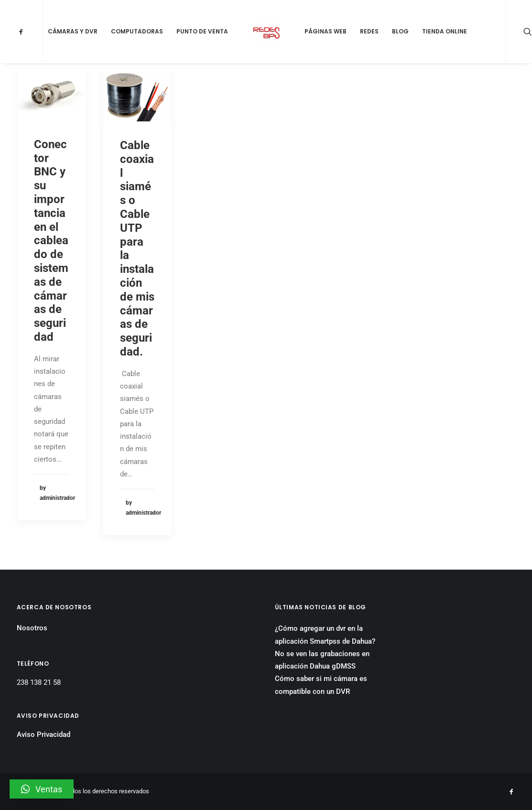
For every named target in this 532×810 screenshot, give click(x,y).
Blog (400, 31)
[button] (42, 789)
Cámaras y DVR (73, 31)
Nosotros (32, 628)
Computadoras (137, 31)
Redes (369, 31)
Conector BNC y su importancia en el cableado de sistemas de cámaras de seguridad (51, 241)
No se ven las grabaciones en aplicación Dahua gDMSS (322, 660)
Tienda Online (445, 31)
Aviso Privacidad (43, 734)
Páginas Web (326, 31)
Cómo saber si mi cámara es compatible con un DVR (321, 685)
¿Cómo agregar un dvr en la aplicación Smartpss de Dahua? (325, 635)
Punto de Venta (202, 31)
